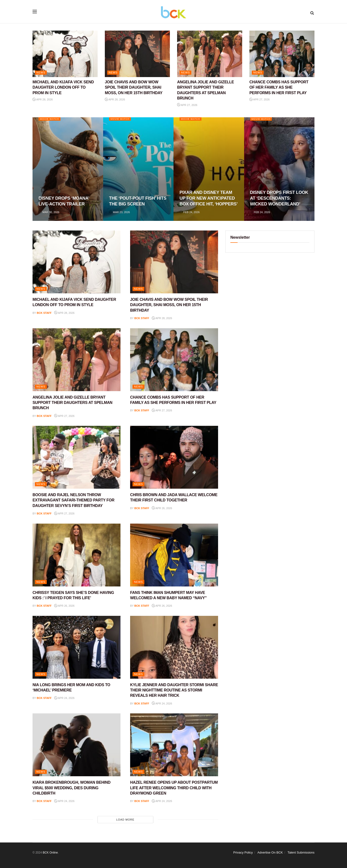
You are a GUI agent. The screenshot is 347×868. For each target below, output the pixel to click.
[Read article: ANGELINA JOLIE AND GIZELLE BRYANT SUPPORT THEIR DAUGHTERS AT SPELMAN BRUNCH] (210, 54)
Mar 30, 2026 (49, 212)
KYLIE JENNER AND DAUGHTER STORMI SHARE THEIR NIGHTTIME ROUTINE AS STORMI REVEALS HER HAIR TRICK (174, 690)
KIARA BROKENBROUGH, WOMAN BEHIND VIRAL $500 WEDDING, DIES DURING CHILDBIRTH (71, 788)
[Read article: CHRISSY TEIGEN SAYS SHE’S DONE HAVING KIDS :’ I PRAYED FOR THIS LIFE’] (77, 555)
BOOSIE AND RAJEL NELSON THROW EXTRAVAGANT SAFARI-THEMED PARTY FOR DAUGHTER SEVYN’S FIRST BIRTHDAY (73, 500)
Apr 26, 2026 (162, 508)
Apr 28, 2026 (43, 99)
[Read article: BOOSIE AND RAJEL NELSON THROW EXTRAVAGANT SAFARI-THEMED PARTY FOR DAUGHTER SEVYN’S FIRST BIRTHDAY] (77, 457)
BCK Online (50, 853)
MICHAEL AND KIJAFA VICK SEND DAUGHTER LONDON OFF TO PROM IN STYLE (63, 87)
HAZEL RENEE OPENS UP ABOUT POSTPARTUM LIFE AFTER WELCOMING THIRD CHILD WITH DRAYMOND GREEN (174, 788)
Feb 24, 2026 (190, 212)
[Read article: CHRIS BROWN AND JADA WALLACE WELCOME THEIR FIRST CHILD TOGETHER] (174, 457)
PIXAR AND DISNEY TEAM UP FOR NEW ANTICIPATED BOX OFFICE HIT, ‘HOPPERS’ (209, 198)
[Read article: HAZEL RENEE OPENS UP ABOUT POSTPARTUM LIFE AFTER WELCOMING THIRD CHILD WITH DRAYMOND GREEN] (174, 745)
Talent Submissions (301, 852)
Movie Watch (51, 119)
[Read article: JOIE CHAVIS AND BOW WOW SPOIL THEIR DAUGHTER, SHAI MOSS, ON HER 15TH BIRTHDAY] (137, 54)
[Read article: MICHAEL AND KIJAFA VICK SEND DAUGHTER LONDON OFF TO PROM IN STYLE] (65, 54)
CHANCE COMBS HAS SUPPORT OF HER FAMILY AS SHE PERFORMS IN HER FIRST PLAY (279, 87)
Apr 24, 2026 (64, 698)
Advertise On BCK (270, 852)
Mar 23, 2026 (120, 212)
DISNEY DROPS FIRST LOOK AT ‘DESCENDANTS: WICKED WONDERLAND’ (279, 198)
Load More (125, 820)
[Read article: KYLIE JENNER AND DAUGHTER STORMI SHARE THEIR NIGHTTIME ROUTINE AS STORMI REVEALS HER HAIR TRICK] (174, 647)
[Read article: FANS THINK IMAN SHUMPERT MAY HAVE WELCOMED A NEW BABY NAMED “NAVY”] (174, 555)
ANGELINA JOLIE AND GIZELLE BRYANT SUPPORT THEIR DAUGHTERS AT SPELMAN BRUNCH (72, 403)
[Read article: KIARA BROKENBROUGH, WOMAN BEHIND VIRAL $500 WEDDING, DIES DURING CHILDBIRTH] (77, 745)
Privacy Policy (243, 852)
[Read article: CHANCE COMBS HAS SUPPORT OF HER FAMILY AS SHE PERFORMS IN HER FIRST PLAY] (282, 54)
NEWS (41, 72)
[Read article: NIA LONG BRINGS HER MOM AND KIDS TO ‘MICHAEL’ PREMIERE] (77, 647)
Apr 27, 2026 (187, 105)
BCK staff (44, 313)
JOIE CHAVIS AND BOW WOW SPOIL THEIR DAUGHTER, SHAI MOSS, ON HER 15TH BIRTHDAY (134, 87)
